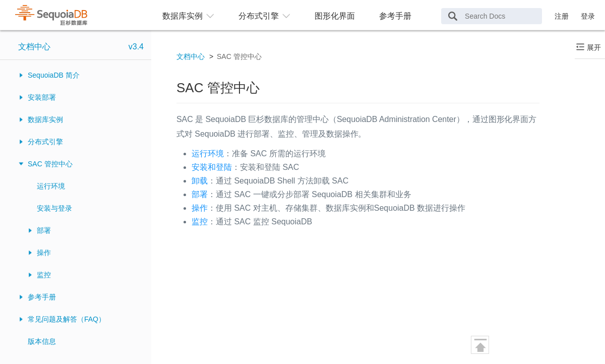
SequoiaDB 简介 (54, 75)
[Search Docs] (492, 16)
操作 (44, 253)
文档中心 (34, 47)
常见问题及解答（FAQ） (67, 319)
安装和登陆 (212, 167)
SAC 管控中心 (50, 164)
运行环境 (51, 186)
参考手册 (395, 16)
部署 (44, 230)
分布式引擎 (45, 142)
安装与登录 (54, 208)
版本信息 (42, 341)
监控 (44, 275)
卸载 (200, 181)
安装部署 (42, 97)
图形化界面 (335, 16)
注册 (562, 16)
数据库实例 (45, 119)
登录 (588, 16)
